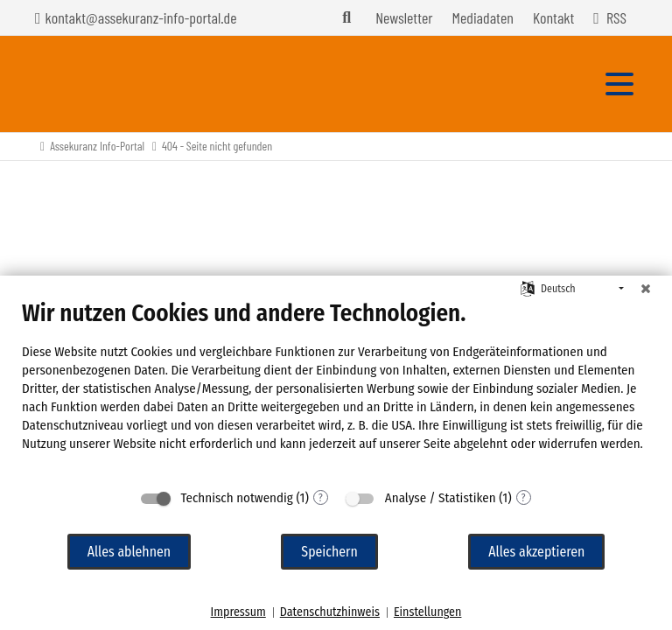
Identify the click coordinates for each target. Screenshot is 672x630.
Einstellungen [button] (427, 612)
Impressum (238, 612)
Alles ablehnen (129, 552)
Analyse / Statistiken (441, 498)
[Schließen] (646, 289)
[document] (336, 389)
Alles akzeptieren (536, 552)
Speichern (329, 552)
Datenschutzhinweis (330, 612)
